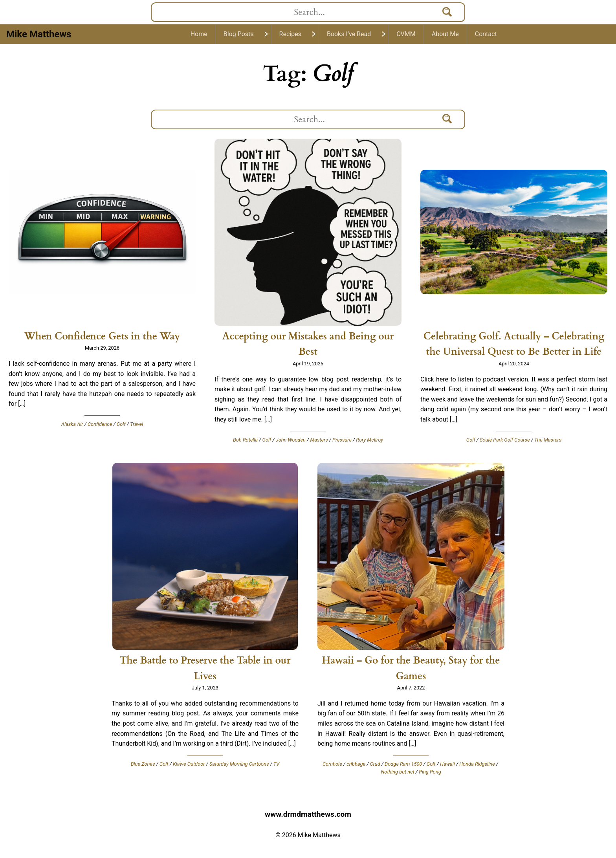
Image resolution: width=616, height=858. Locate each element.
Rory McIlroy (369, 440)
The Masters (548, 440)
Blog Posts (239, 34)
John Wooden (291, 440)
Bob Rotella (245, 440)
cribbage (356, 764)
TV (276, 764)
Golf (121, 424)
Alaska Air (72, 424)
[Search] (447, 12)
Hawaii (447, 764)
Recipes (290, 34)
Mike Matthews (39, 34)
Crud (375, 764)
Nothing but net (397, 772)
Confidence (100, 424)
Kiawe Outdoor (189, 764)
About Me (445, 34)
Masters (319, 440)
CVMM (406, 34)
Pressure (342, 440)
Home (199, 34)
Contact (486, 34)
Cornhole (332, 764)
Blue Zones (143, 764)
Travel (137, 424)
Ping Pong (430, 772)
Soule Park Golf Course (505, 440)
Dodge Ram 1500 (403, 764)
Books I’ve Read (349, 34)
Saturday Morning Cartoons (239, 764)
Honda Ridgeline (477, 764)
